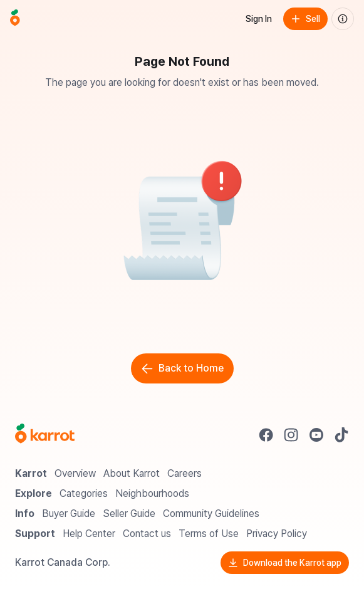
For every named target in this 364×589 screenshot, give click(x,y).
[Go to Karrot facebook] (266, 435)
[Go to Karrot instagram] (291, 435)
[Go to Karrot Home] (45, 435)
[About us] (343, 19)
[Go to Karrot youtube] (316, 435)
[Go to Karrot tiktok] (341, 435)
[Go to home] (15, 19)
